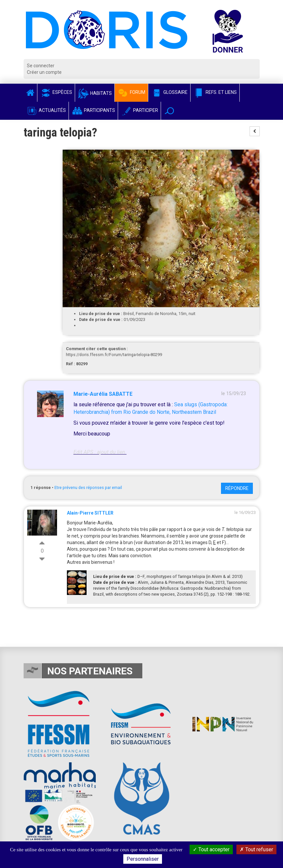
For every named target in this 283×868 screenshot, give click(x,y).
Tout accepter (211, 849)
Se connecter (41, 66)
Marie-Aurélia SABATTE (103, 394)
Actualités (46, 110)
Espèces (56, 92)
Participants (93, 110)
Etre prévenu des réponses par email (88, 487)
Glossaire (169, 92)
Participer (139, 110)
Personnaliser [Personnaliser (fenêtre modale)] (143, 859)
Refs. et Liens (215, 92)
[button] (169, 111)
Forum (131, 92)
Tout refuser (256, 849)
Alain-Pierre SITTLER (90, 513)
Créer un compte (44, 72)
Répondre (237, 488)
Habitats (95, 93)
